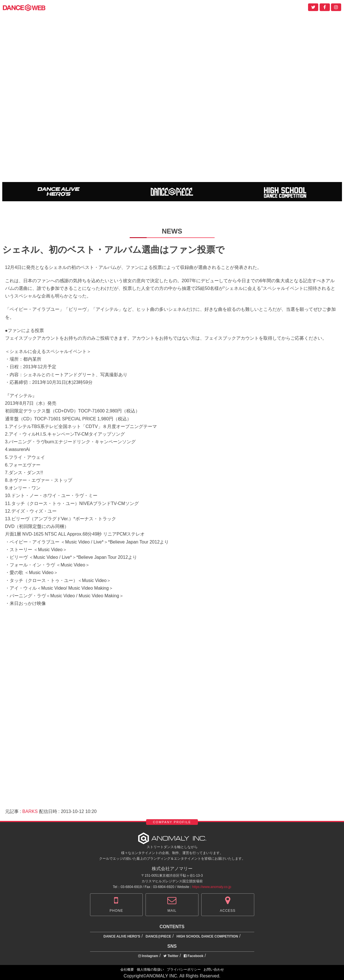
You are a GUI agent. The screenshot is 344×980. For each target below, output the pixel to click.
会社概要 (127, 970)
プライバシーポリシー (184, 970)
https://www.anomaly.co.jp (212, 887)
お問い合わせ (214, 970)
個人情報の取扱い (150, 970)
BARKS (30, 811)
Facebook (194, 956)
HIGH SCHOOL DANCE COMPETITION (207, 936)
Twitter (171, 956)
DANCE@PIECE (158, 936)
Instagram (148, 956)
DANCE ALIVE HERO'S (122, 936)
